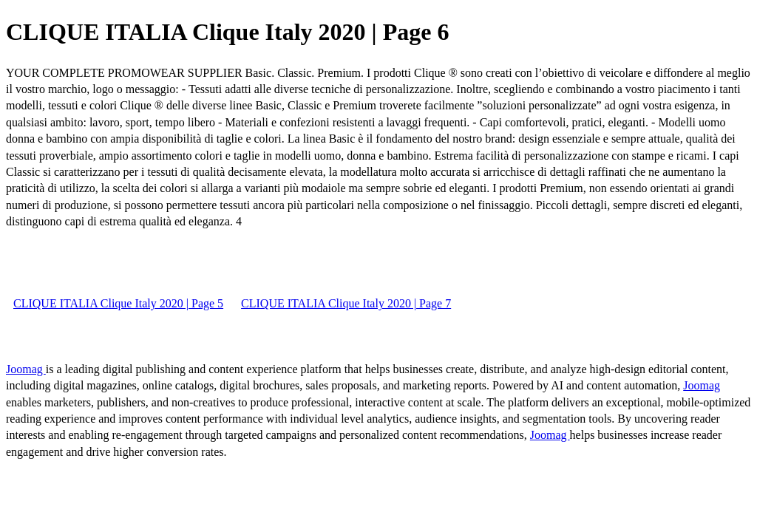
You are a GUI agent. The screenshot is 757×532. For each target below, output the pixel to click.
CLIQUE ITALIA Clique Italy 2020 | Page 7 (346, 303)
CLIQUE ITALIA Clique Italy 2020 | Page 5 (118, 303)
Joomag (26, 369)
